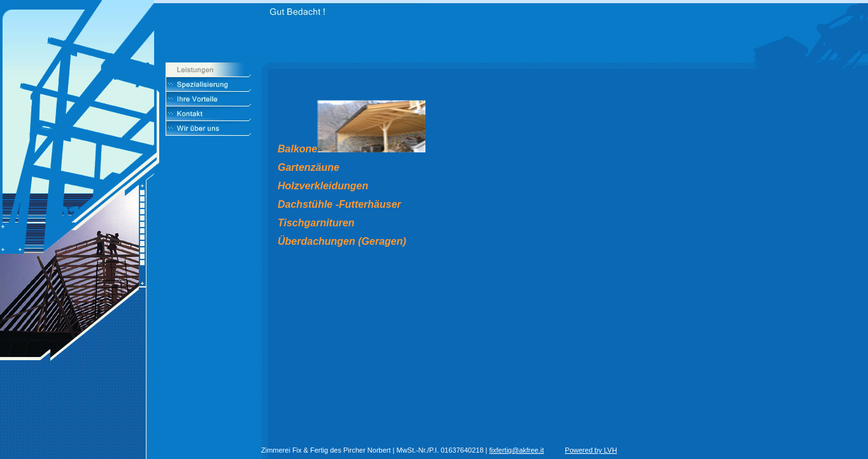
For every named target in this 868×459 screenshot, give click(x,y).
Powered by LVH (591, 450)
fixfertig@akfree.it (516, 450)
